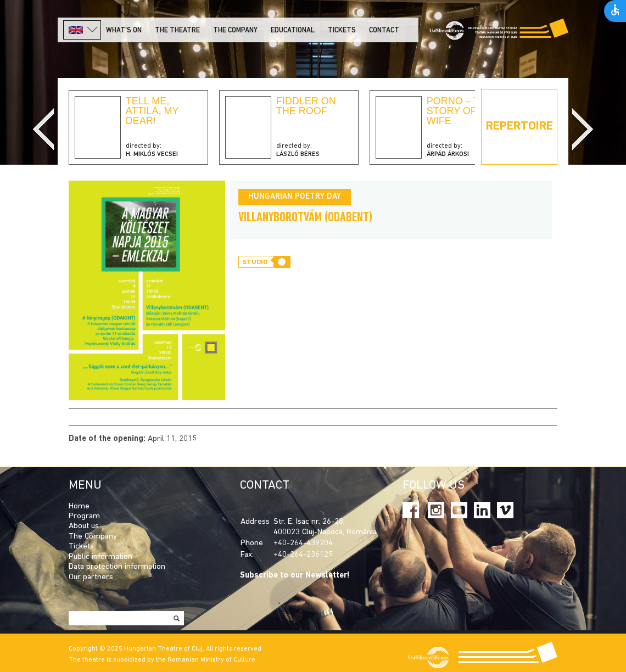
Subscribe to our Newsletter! (295, 576)
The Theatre (177, 30)
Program (84, 516)
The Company (93, 537)
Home (79, 506)
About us (84, 526)
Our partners (91, 577)
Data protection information (117, 567)
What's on (124, 30)
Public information (100, 557)
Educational (293, 30)
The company (235, 30)
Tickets (342, 30)
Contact (384, 30)
